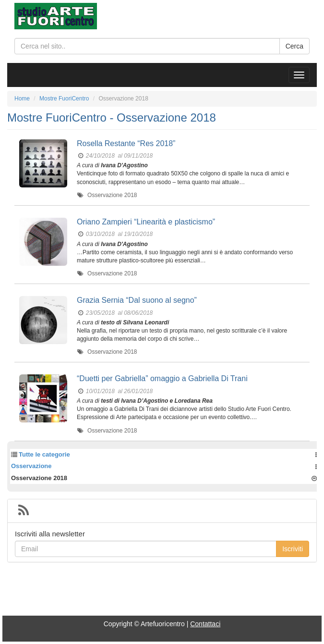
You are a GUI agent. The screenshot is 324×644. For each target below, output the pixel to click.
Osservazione (31, 466)
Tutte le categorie (44, 454)
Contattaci (205, 624)
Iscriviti (293, 549)
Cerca (294, 46)
